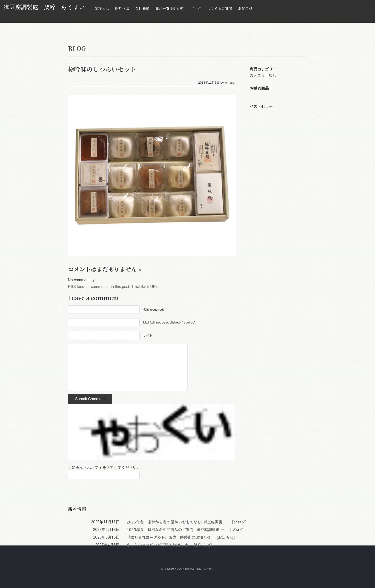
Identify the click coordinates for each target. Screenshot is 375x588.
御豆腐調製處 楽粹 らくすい (44, 7)
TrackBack (145, 287)
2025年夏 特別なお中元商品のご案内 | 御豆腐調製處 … (176, 530)
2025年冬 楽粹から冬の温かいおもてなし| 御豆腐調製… (177, 522)
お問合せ (245, 8)
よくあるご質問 (220, 8)
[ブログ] (239, 522)
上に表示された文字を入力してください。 (104, 467)
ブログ (196, 8)
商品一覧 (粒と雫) (170, 8)
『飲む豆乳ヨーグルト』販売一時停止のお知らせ (169, 537)
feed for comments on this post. (99, 287)
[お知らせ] (225, 537)
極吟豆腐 (122, 8)
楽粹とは (102, 8)
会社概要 (142, 8)
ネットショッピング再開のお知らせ (158, 545)
